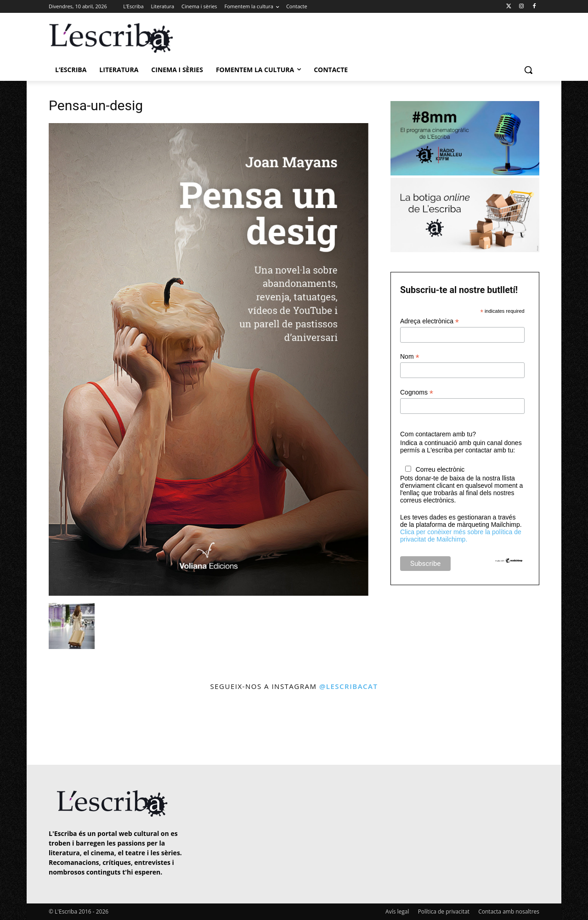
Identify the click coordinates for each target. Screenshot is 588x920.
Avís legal (397, 912)
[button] (528, 70)
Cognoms (417, 392)
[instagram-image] (58, 729)
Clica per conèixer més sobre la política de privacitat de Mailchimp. (461, 536)
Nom (410, 357)
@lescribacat (349, 686)
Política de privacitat (444, 912)
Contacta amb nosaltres (509, 912)
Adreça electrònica (430, 321)
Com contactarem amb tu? (438, 434)
